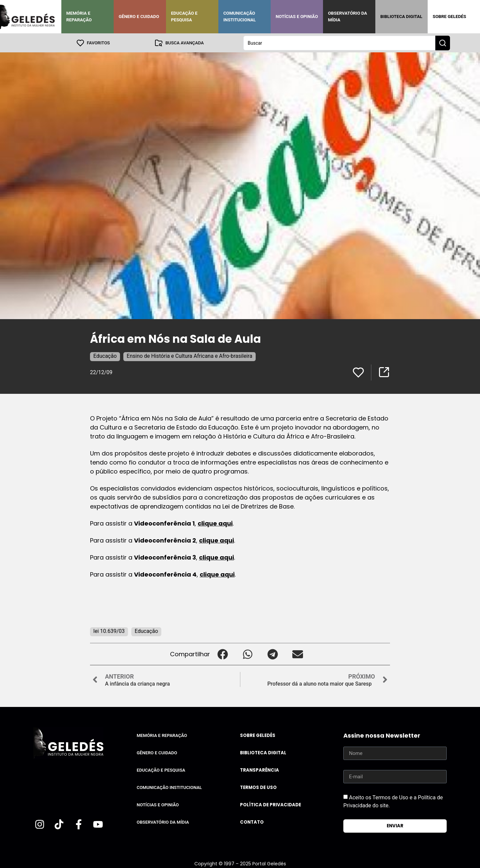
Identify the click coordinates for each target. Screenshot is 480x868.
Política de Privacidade (270, 804)
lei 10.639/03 (109, 631)
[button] (222, 654)
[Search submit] (443, 43)
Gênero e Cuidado (139, 17)
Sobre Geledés (449, 17)
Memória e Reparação (79, 17)
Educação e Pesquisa (184, 17)
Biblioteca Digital (401, 17)
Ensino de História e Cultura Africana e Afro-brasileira (189, 356)
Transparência (259, 770)
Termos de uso (258, 787)
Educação (105, 356)
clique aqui (215, 523)
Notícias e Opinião (297, 17)
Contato (252, 822)
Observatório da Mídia (347, 17)
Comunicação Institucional (240, 17)
